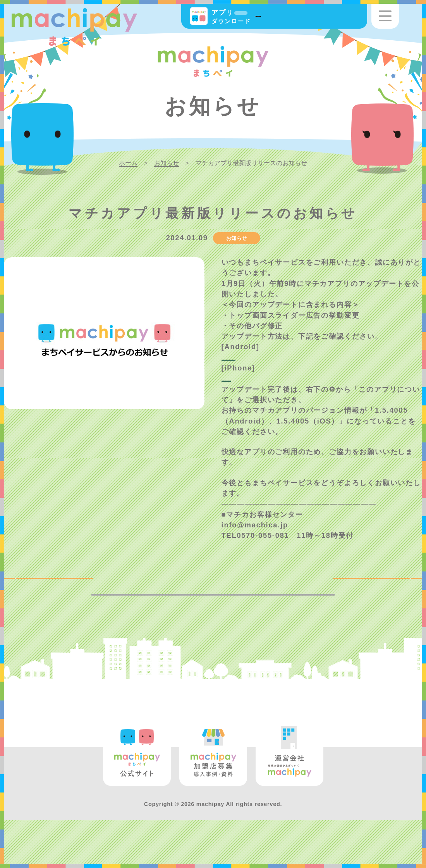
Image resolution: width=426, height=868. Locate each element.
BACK (30, 595)
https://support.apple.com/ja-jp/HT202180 (305, 389)
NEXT (395, 595)
